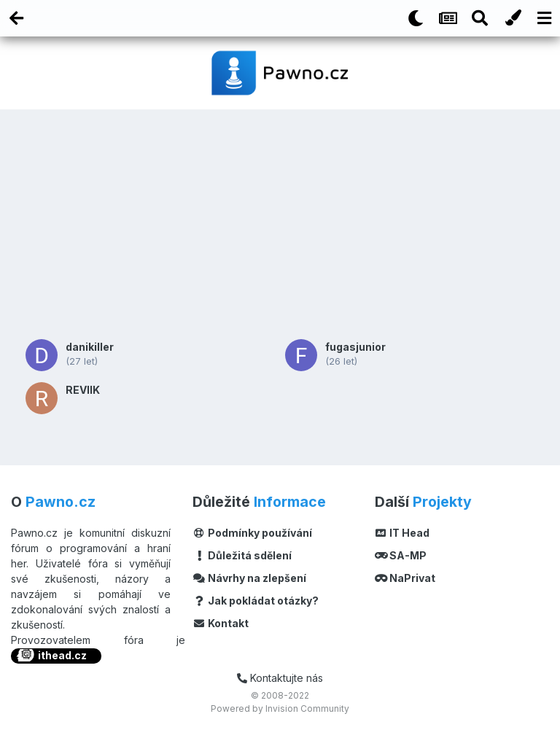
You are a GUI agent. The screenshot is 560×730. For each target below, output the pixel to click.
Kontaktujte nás (280, 678)
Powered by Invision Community (280, 708)
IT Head (402, 533)
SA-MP (401, 555)
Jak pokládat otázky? (256, 601)
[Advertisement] (280, 222)
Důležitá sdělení (242, 555)
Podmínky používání (252, 533)
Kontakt (221, 623)
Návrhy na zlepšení (249, 578)
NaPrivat (405, 578)
